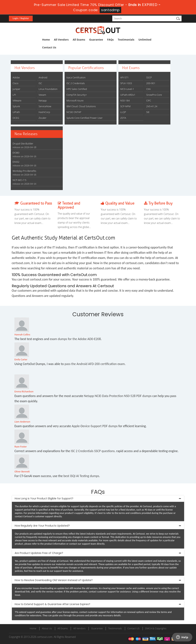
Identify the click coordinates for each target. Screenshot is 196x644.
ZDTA (123, 118)
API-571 (124, 77)
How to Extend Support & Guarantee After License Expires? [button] (52, 604)
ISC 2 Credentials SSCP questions (93, 451)
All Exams (79, 40)
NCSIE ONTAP (74, 112)
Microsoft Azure (75, 101)
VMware (17, 101)
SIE (148, 112)
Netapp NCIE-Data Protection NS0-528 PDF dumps (118, 396)
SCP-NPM (125, 106)
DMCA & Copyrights (156, 628)
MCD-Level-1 (127, 89)
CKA (148, 89)
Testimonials (126, 40)
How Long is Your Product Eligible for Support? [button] (44, 498)
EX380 (16, 153)
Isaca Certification (76, 77)
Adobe (16, 77)
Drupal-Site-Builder (23, 144)
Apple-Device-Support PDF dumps (95, 426)
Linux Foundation (48, 89)
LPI (14, 95)
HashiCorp (44, 112)
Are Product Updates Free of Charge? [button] (39, 553)
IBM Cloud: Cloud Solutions (81, 106)
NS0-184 (125, 101)
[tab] (98, 499)
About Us (47, 628)
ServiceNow (45, 106)
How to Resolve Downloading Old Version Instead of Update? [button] (54, 580)
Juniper (16, 89)
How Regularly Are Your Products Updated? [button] (42, 526)
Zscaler (43, 118)
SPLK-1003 (126, 83)
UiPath (16, 112)
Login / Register (21, 18)
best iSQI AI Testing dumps (81, 476)
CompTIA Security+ (77, 95)
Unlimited (145, 40)
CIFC (149, 101)
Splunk (16, 106)
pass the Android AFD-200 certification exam (95, 364)
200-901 (151, 83)
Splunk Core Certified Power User (85, 118)
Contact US (134, 628)
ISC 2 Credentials (76, 83)
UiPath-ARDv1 (128, 95)
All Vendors (61, 40)
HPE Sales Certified (77, 89)
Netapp (43, 101)
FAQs (110, 40)
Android (43, 77)
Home (46, 40)
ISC (40, 83)
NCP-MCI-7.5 (19, 180)
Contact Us (49, 47)
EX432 (16, 162)
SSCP (149, 77)
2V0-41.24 (152, 106)
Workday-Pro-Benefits (24, 171)
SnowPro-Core (154, 95)
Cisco (15, 83)
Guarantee (96, 40)
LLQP (123, 112)
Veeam (42, 95)
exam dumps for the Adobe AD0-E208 (75, 339)
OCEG (16, 118)
